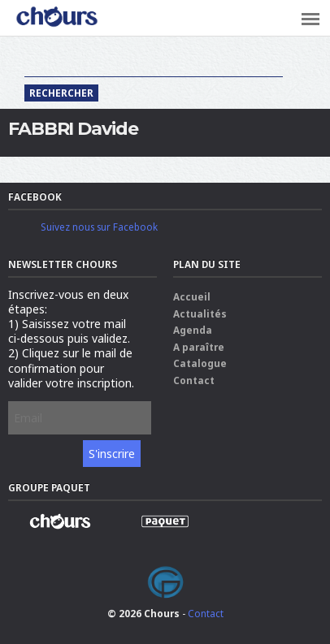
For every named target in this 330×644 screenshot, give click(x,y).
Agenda (193, 330)
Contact (194, 380)
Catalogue (200, 363)
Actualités (200, 313)
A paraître (199, 347)
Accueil (192, 296)
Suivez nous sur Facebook (99, 227)
